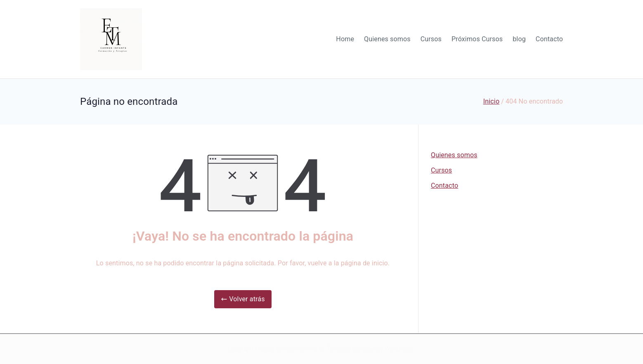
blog (519, 39)
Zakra (371, 349)
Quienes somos (387, 39)
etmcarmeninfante (300, 349)
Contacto (549, 39)
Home (345, 39)
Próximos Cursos (477, 39)
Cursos (431, 39)
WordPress (399, 349)
